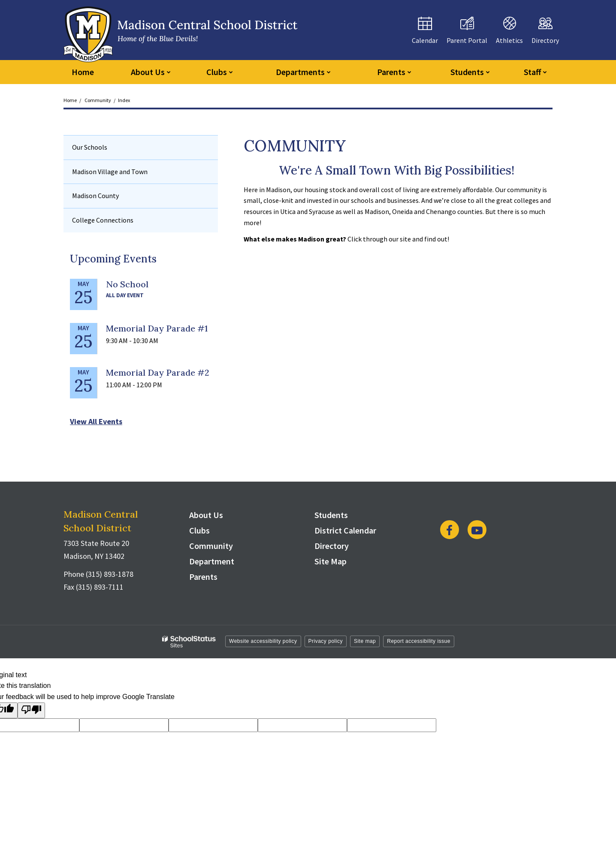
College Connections (103, 220)
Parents (203, 577)
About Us (206, 515)
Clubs (199, 530)
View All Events (96, 421)
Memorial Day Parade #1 (157, 328)
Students (331, 515)
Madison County (95, 196)
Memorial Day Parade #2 (158, 372)
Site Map (331, 561)
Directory (332, 546)
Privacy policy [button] (326, 641)
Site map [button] (365, 641)
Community (98, 100)
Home (70, 100)
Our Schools (90, 147)
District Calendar (345, 530)
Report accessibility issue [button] (419, 641)
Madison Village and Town (110, 172)
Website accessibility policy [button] (263, 641)
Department (212, 561)
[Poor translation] (31, 711)
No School (127, 284)
